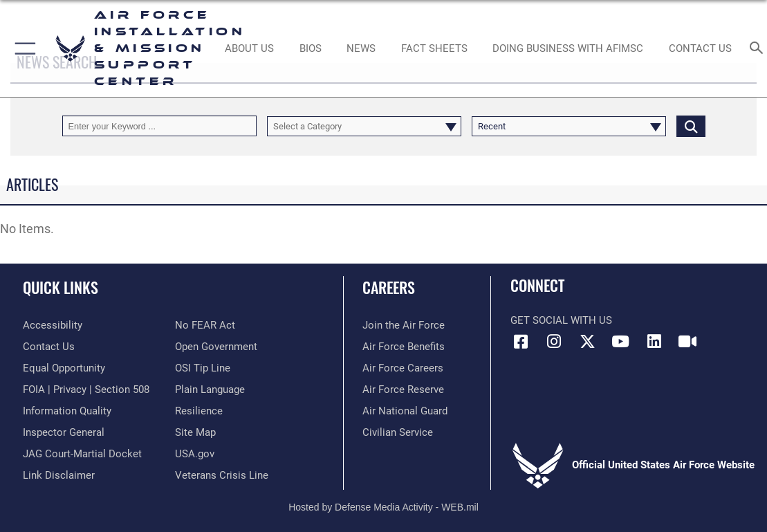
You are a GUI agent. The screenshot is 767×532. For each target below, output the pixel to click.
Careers (389, 287)
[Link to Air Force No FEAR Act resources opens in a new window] (205, 325)
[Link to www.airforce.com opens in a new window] (404, 325)
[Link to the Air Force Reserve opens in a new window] (403, 389)
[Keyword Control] (159, 126)
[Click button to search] (691, 126)
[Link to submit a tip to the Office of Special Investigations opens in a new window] (203, 368)
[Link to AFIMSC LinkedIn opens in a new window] (654, 342)
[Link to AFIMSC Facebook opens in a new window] (521, 342)
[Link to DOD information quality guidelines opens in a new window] (67, 411)
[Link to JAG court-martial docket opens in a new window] (82, 454)
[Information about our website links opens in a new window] (59, 475)
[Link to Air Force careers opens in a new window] (403, 368)
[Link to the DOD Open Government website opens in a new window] (216, 347)
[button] (22, 48)
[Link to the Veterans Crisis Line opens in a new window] (222, 475)
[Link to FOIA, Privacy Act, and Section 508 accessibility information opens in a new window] (86, 389)
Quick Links (61, 287)
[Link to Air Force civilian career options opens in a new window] (398, 432)
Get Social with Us (561, 320)
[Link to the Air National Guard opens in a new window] (405, 411)
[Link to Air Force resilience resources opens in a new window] (199, 411)
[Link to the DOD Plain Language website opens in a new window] (210, 389)
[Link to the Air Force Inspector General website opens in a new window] (64, 432)
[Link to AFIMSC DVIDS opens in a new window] (687, 342)
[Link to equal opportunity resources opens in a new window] (64, 368)
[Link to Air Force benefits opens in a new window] (404, 347)
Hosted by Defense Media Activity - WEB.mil (383, 507)
